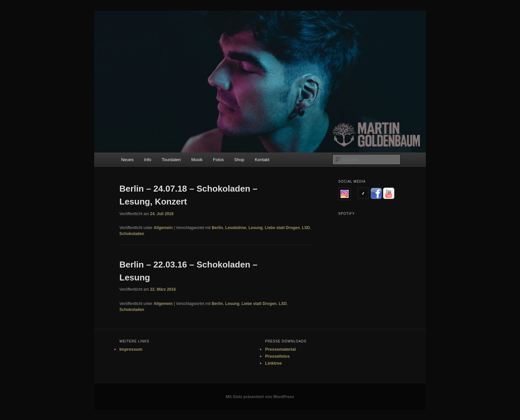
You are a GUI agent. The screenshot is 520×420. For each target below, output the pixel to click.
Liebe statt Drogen (282, 228)
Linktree (273, 363)
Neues (127, 160)
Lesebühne (236, 228)
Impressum (131, 349)
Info (148, 160)
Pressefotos (277, 356)
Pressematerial (280, 349)
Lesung (256, 228)
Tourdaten (171, 160)
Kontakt (262, 160)
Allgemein (163, 228)
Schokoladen (132, 234)
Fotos (218, 160)
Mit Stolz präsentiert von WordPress (260, 397)
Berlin (217, 228)
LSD (306, 228)
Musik (197, 160)
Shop (239, 160)
